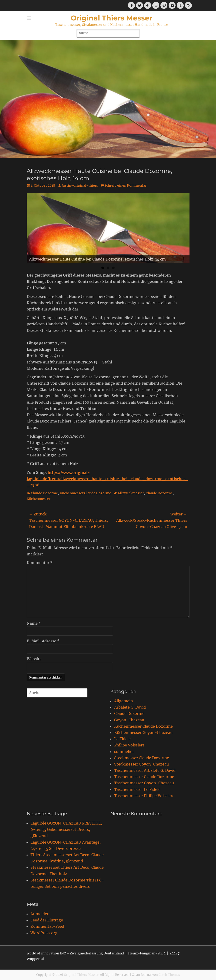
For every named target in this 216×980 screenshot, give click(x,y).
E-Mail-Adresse (43, 641)
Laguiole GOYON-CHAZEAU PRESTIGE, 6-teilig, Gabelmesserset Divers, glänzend (66, 829)
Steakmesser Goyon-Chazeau (141, 764)
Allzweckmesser (131, 493)
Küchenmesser (39, 499)
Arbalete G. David (130, 707)
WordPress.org (44, 933)
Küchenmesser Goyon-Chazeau (143, 733)
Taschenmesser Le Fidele (137, 789)
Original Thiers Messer (111, 18)
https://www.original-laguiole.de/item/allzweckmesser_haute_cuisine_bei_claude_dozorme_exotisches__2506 (108, 479)
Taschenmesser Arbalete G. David (145, 770)
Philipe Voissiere (129, 745)
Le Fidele (122, 739)
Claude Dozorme (44, 493)
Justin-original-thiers (80, 185)
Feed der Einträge (47, 920)
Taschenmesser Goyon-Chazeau (144, 783)
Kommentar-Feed (47, 926)
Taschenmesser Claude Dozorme (144, 777)
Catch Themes (169, 975)
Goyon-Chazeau (129, 720)
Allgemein (124, 701)
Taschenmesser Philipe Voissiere (144, 796)
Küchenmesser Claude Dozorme (85, 493)
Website (34, 659)
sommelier (124, 752)
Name (34, 623)
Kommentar (40, 563)
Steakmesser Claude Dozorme (142, 758)
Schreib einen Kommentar (125, 185)
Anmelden (40, 914)
